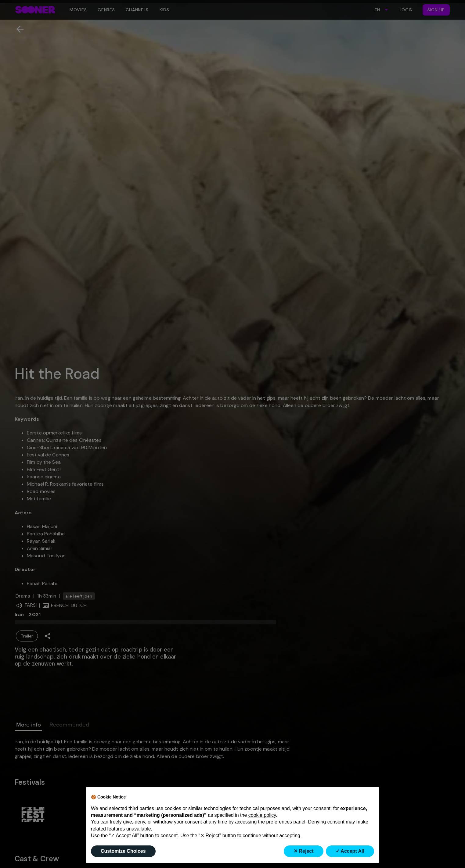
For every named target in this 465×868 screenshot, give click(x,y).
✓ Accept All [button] (350, 851)
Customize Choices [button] (123, 851)
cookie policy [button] (262, 815)
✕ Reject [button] (303, 851)
